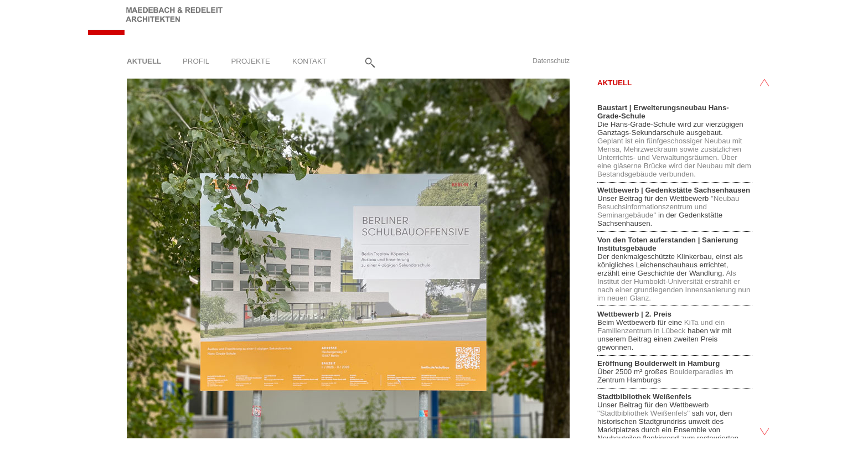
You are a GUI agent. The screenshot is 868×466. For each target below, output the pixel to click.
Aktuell (144, 61)
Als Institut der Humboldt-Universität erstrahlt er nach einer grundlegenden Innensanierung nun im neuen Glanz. (674, 286)
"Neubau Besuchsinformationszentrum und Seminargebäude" (668, 207)
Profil (196, 61)
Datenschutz (551, 61)
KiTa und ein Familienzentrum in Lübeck (661, 327)
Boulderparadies (696, 372)
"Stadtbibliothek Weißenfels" (645, 413)
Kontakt (309, 61)
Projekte (250, 61)
